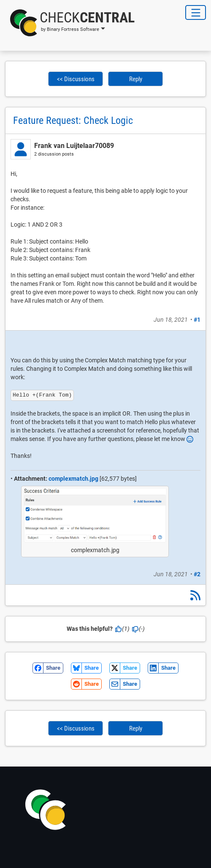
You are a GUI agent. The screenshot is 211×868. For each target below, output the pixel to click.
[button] (70, 23)
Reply (136, 79)
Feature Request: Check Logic (73, 120)
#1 (197, 320)
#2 (197, 574)
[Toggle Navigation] (196, 12)
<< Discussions (76, 79)
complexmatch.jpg (73, 479)
